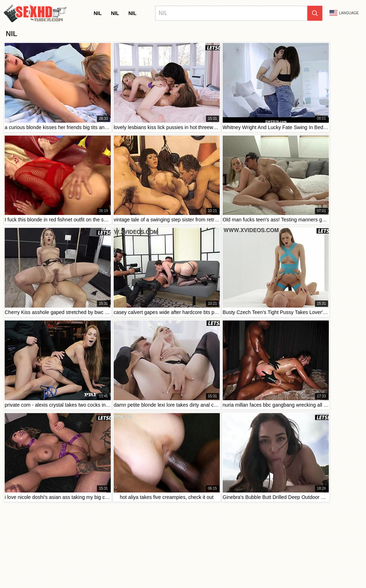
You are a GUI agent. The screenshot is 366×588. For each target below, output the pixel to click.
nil (98, 13)
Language (344, 13)
